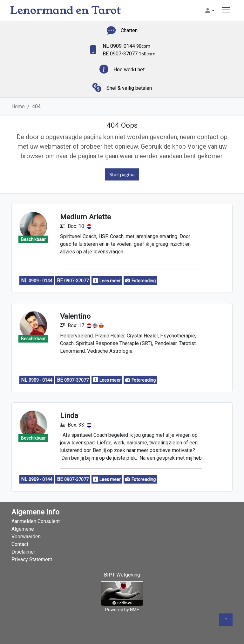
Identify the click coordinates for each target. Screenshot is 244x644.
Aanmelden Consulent (36, 521)
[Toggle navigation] (226, 11)
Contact (20, 544)
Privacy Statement (32, 559)
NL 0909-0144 (126, 46)
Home (18, 106)
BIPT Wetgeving (122, 575)
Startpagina (122, 174)
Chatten (129, 30)
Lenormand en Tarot (66, 10)
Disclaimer (23, 552)
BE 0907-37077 (129, 54)
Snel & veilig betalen (129, 88)
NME (135, 610)
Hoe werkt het (129, 70)
